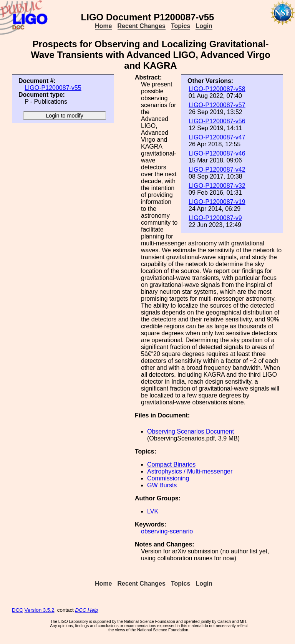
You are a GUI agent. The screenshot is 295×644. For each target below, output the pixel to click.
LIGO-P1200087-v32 (217, 186)
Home (103, 26)
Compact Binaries (171, 464)
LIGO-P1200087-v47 (217, 137)
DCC (17, 610)
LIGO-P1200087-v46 (217, 153)
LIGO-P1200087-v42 (217, 170)
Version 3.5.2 (40, 610)
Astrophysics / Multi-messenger (190, 471)
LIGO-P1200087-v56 (217, 121)
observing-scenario (167, 531)
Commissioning (168, 478)
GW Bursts (162, 485)
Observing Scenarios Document (191, 431)
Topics (181, 26)
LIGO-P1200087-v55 (53, 88)
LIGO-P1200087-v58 (217, 89)
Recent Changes (142, 26)
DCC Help (87, 610)
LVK (153, 511)
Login (204, 26)
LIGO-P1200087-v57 (217, 105)
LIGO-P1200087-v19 (217, 202)
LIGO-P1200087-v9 (215, 218)
